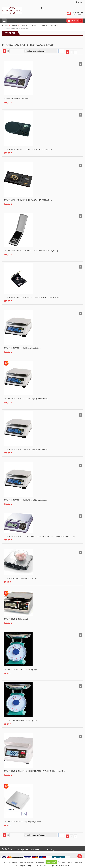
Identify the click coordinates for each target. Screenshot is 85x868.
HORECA (14, 26)
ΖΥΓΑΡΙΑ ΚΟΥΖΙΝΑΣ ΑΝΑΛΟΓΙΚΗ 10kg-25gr (20, 670)
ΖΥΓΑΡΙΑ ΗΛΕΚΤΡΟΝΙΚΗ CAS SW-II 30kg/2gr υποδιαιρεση (26, 449)
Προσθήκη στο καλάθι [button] (81, 64)
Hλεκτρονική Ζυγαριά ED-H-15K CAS (18, 99)
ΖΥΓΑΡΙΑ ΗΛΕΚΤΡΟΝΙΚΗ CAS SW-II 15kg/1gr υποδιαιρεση (26, 399)
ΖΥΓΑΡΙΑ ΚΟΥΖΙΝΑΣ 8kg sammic (16, 619)
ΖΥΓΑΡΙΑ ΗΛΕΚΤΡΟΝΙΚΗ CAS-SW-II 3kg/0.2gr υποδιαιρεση (26, 500)
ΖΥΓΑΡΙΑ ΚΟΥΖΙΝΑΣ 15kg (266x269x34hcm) (20, 578)
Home (6, 26)
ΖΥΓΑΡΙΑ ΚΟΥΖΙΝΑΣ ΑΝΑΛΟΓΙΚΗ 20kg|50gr (20, 720)
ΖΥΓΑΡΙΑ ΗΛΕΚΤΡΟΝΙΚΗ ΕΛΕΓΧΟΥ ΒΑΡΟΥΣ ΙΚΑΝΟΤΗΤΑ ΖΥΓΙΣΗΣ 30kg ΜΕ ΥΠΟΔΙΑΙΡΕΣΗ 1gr (39, 536)
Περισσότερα (63, 865)
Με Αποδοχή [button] (51, 862)
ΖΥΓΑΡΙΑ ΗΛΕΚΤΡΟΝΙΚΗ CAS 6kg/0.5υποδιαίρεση (23, 348)
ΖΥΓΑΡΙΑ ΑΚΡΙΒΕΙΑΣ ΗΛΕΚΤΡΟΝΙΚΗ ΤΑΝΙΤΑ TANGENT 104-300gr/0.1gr (31, 251)
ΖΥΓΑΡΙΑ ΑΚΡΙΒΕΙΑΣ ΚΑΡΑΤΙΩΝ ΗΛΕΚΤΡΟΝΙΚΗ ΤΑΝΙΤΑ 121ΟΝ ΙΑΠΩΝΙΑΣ (32, 297)
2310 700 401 (77, 15)
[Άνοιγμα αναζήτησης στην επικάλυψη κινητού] (42, 8)
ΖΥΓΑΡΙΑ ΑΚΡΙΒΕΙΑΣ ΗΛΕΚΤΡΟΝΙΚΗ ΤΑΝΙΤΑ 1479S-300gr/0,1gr (28, 149)
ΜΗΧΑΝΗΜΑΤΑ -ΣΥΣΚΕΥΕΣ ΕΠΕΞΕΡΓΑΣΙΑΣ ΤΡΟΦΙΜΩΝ (38, 26)
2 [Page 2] (71, 52)
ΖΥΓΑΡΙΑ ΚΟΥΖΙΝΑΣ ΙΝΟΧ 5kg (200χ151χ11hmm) (22, 822)
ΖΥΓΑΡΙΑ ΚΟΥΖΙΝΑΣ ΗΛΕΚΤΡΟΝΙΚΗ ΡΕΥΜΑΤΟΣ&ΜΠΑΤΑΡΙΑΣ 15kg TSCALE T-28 (35, 771)
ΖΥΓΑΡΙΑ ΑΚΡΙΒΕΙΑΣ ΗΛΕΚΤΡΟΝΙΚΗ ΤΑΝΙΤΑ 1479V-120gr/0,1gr (28, 200)
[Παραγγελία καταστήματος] (41, 51)
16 (60, 51)
